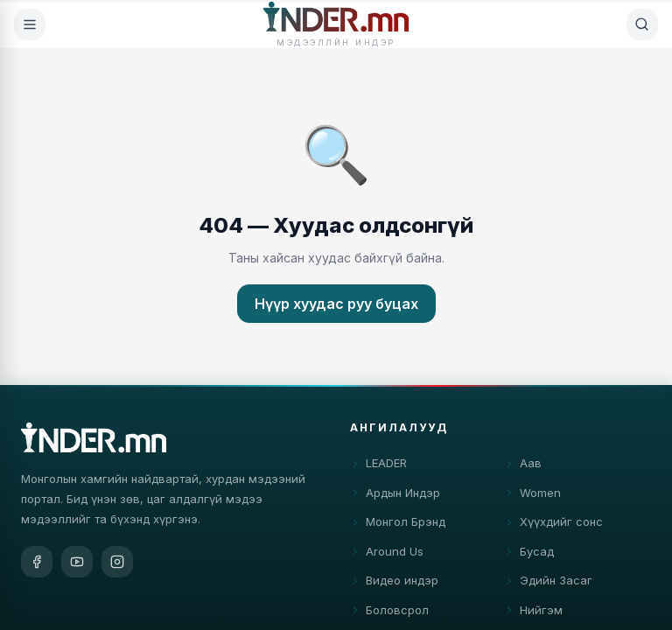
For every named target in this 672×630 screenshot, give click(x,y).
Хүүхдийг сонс (553, 526)
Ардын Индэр (395, 496)
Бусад (529, 555)
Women (532, 496)
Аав (523, 467)
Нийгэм (533, 613)
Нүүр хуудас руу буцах (336, 304)
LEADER (378, 467)
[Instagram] (117, 563)
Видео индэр (394, 584)
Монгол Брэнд (398, 526)
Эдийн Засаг (548, 584)
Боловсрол (389, 613)
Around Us (387, 555)
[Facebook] (37, 563)
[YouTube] (77, 563)
